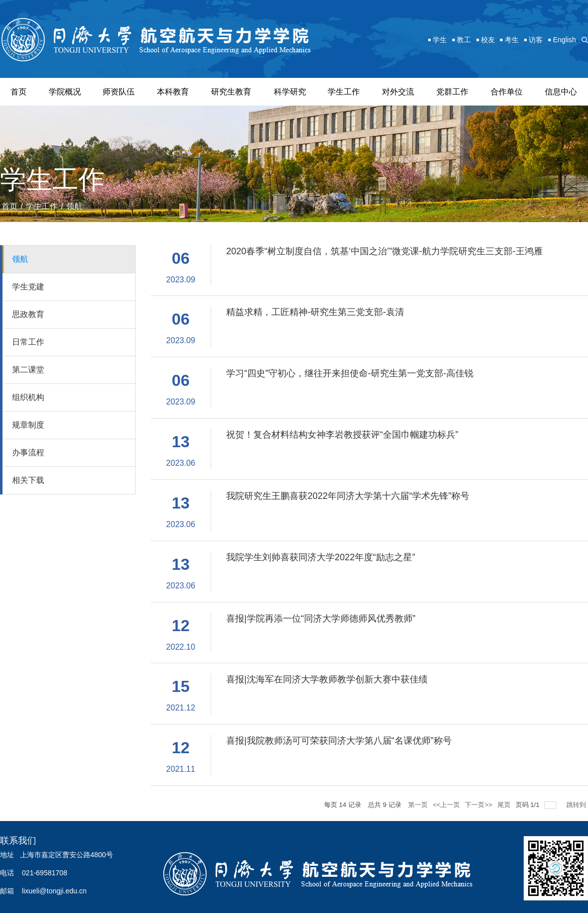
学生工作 (344, 92)
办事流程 (28, 452)
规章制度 (28, 425)
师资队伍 (119, 92)
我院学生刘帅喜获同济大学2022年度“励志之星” (321, 557)
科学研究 (290, 92)
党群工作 (452, 92)
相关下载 (28, 480)
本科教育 (173, 92)
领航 (74, 206)
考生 (512, 40)
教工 (464, 40)
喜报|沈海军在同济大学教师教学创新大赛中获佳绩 (327, 679)
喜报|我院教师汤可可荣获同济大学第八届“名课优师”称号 (339, 741)
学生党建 (28, 287)
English (564, 40)
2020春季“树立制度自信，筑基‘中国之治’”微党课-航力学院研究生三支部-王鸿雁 (384, 251)
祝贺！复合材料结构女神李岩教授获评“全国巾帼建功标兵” (342, 435)
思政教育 (28, 314)
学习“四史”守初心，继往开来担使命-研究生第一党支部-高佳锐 (350, 373)
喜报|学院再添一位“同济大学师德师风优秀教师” (321, 619)
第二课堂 (28, 370)
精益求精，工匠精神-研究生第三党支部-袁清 (315, 312)
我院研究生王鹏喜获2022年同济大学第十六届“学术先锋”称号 (348, 496)
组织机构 (28, 397)
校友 (488, 40)
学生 (440, 40)
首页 (19, 92)
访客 (536, 40)
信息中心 (561, 92)
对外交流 (398, 92)
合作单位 (507, 92)
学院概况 (65, 92)
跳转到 (577, 805)
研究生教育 (231, 92)
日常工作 (28, 342)
